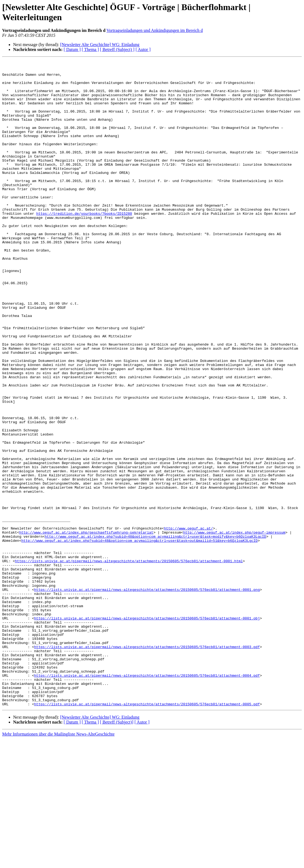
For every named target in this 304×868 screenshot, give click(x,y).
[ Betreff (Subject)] (117, 851)
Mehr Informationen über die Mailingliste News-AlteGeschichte (58, 863)
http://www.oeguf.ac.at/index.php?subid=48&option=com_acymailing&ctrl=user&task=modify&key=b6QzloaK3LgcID (155, 632)
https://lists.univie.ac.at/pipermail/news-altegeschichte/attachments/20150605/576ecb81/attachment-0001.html (129, 661)
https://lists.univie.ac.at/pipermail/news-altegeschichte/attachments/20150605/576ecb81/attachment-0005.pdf (147, 833)
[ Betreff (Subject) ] (117, 49)
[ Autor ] (143, 49)
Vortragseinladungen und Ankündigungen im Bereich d (155, 30)
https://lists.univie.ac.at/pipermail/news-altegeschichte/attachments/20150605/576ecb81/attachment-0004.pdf (147, 799)
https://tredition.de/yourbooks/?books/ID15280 (84, 244)
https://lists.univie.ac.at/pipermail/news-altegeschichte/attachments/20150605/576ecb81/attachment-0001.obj (147, 730)
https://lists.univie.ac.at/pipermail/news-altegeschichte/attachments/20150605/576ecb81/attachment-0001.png (147, 696)
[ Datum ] (72, 49)
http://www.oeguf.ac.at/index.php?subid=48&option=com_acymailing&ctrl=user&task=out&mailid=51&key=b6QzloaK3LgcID (139, 637)
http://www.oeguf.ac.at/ (188, 622)
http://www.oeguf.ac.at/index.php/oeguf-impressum (234, 627)
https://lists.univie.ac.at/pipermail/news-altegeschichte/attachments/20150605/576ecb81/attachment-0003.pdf (147, 764)
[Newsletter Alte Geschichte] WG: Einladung (100, 45)
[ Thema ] (90, 49)
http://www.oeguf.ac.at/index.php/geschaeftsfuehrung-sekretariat (86, 627)
